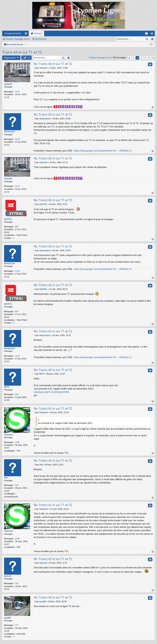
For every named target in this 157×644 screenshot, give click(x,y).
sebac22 (8, 84)
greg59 (7, 618)
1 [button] (133, 58)
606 (17, 394)
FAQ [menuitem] (148, 34)
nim (6, 478)
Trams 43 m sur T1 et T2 (22, 52)
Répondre (10, 58)
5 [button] (149, 58)
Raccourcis (27, 34)
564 (17, 485)
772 (17, 625)
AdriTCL (8, 219)
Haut (153, 107)
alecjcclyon (10, 132)
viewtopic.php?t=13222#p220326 (51, 392)
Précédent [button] (129, 58)
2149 (17, 139)
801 (17, 227)
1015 (17, 92)
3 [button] (141, 58)
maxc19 (8, 576)
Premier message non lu (18, 39)
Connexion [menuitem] (153, 34)
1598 (17, 442)
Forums (38, 33)
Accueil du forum (13, 33)
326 (17, 583)
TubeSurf (8, 435)
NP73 (7, 387)
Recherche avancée (152, 39)
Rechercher (41, 39)
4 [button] (145, 58)
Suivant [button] (153, 58)
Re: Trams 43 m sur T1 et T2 (53, 64)
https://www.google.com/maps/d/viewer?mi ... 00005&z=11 (103, 151)
